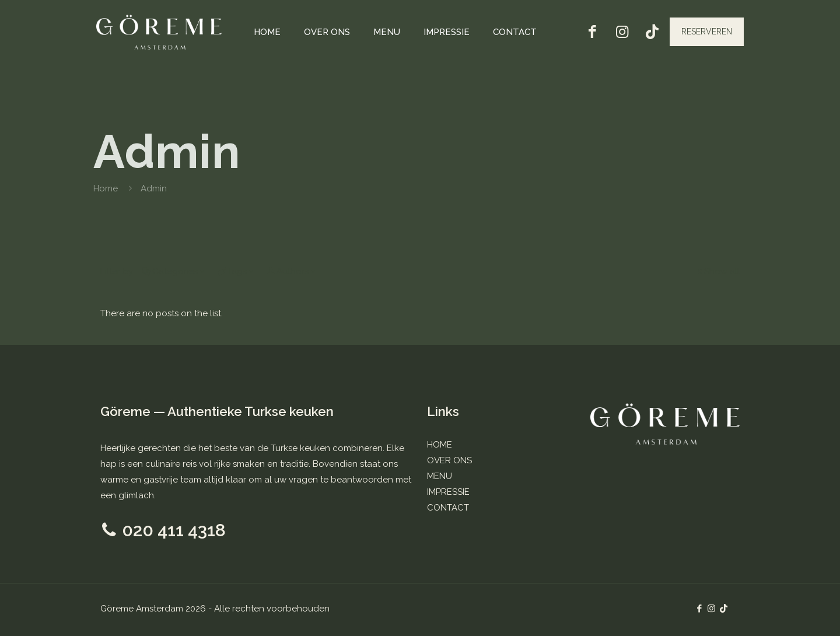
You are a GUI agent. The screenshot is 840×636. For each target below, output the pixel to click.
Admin (154, 188)
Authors (292, 271)
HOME (440, 445)
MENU (440, 476)
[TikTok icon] (724, 609)
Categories (174, 271)
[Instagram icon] (711, 609)
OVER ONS (449, 460)
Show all (717, 271)
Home (106, 188)
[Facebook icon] (699, 609)
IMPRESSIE (448, 492)
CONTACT (448, 508)
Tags (236, 271)
